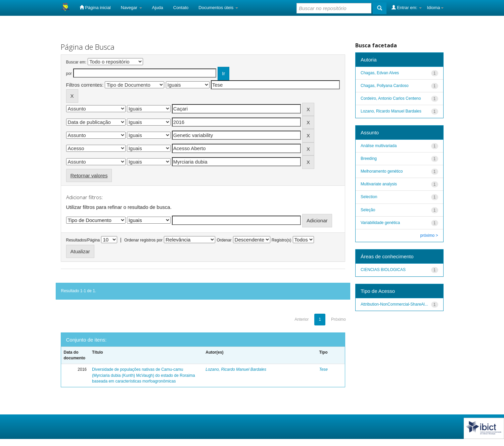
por (69, 74)
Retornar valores (89, 175)
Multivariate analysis (379, 184)
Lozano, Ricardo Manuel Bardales (236, 369)
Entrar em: (407, 7)
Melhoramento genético (382, 171)
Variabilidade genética (380, 223)
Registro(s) (282, 240)
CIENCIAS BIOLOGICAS (383, 270)
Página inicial (95, 7)
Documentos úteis (218, 8)
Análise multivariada (379, 146)
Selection (369, 197)
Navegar (131, 8)
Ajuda (158, 8)
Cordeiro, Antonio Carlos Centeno (391, 98)
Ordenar (224, 240)
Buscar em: (76, 62)
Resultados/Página (83, 240)
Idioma (435, 8)
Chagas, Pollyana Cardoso (385, 86)
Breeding (369, 159)
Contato (181, 8)
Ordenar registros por (143, 240)
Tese (323, 369)
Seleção (368, 210)
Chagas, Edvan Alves (380, 73)
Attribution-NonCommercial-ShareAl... (394, 304)
